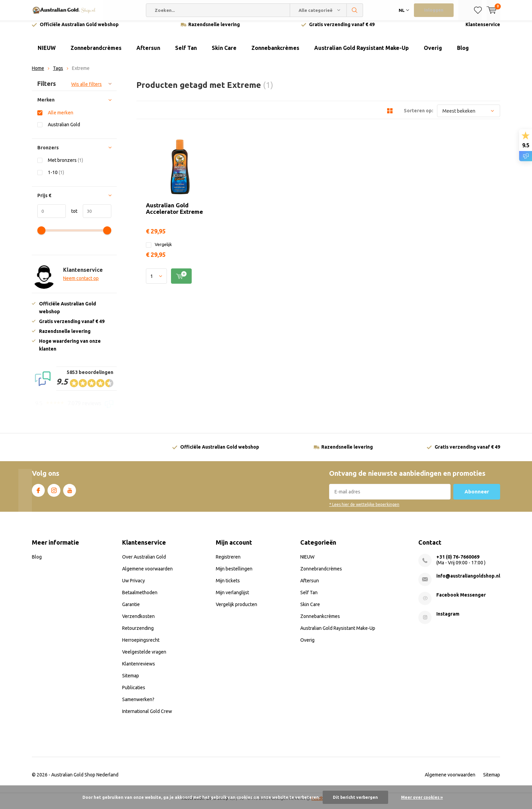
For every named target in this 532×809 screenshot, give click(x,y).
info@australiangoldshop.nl (468, 581)
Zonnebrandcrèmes (96, 53)
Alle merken (61, 118)
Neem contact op (81, 283)
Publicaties (134, 692)
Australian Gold (64, 129)
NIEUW (47, 53)
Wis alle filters (87, 89)
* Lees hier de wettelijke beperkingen (364, 510)
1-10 (56, 177)
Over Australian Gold (144, 562)
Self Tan (186, 53)
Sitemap (131, 680)
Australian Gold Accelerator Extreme (263, 145)
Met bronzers (65, 165)
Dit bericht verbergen (355, 797)
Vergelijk (225, 183)
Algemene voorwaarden (147, 573)
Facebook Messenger (461, 600)
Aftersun (148, 53)
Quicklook (378, 177)
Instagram (54, 494)
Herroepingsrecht (141, 645)
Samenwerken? (138, 704)
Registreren (228, 562)
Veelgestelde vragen (144, 657)
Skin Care (224, 53)
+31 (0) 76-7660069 (458, 562)
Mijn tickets (228, 585)
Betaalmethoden (140, 597)
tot (72, 216)
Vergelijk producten (236, 609)
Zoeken (355, 10)
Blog (463, 53)
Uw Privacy (134, 585)
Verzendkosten (138, 621)
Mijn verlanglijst (232, 597)
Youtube (70, 494)
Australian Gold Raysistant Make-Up (362, 53)
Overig (433, 53)
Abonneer (477, 497)
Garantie (131, 609)
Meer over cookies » (422, 797)
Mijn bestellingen (234, 573)
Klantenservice (483, 30)
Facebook (38, 494)
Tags (58, 73)
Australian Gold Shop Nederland (85, 779)
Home (38, 73)
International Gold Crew (147, 716)
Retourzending (138, 633)
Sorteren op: (419, 116)
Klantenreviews (139, 669)
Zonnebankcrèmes (275, 53)
